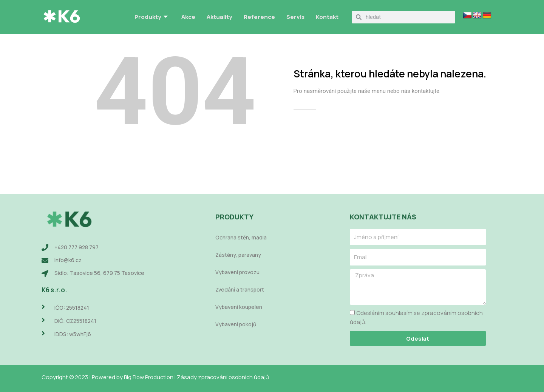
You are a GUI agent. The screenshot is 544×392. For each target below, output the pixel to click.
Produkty (151, 17)
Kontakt (327, 17)
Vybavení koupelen (239, 307)
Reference (259, 17)
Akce (188, 17)
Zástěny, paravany (238, 255)
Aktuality (219, 17)
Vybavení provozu (237, 272)
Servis (295, 17)
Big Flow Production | (152, 377)
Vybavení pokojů (236, 325)
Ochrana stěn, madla (241, 238)
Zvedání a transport (240, 290)
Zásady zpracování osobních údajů (226, 377)
